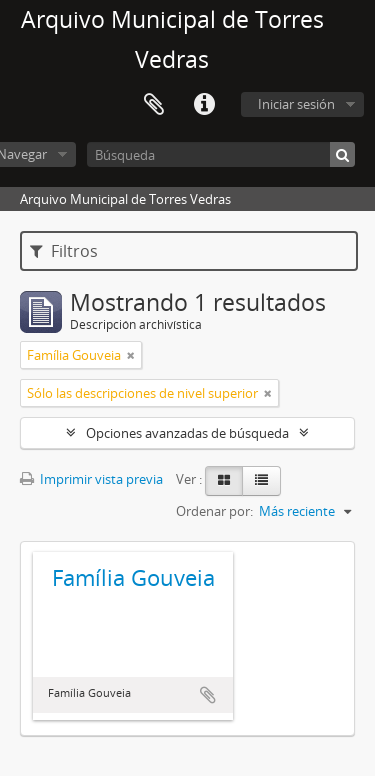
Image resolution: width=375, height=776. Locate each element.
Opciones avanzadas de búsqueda (187, 433)
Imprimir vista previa (91, 479)
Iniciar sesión (296, 104)
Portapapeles (154, 105)
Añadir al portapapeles (208, 695)
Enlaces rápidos (204, 105)
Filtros (64, 251)
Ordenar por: (214, 511)
